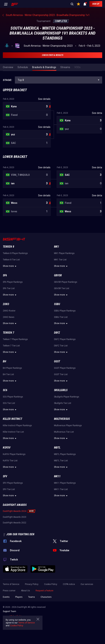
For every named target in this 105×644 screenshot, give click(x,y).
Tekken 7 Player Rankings (15, 339)
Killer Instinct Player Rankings (17, 425)
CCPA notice (69, 584)
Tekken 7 (8, 333)
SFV (5, 476)
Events (6, 597)
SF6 (5, 275)
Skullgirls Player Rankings (67, 397)
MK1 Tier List (60, 260)
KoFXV (7, 448)
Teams (32, 597)
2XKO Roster (9, 311)
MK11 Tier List (61, 489)
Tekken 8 (8, 247)
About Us (25, 591)
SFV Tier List (9, 489)
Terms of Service (11, 584)
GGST (57, 361)
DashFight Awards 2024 (15, 511)
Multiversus (62, 419)
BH (5, 361)
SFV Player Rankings (13, 483)
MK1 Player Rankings (64, 253)
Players (19, 597)
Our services (87, 584)
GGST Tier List (61, 374)
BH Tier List (8, 374)
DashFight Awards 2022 (15, 523)
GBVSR (58, 275)
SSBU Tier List (61, 317)
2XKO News (9, 317)
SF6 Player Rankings (13, 282)
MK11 (57, 476)
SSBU (57, 304)
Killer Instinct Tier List (13, 432)
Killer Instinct (12, 419)
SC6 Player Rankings (13, 397)
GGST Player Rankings (65, 368)
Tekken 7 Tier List (11, 346)
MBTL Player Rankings (65, 454)
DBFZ (57, 333)
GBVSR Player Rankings (66, 282)
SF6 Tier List (9, 288)
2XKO (6, 304)
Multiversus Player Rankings (68, 425)
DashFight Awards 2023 (15, 517)
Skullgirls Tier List (63, 403)
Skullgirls (61, 390)
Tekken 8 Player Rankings (15, 253)
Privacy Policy (32, 584)
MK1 (57, 247)
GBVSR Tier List (62, 288)
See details (44, 99)
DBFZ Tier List (61, 346)
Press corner (9, 591)
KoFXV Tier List (10, 461)
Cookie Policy (51, 584)
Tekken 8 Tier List (11, 260)
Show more (10, 266)
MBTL (57, 448)
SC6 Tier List (9, 403)
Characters (46, 597)
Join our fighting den (20, 534)
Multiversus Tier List (64, 432)
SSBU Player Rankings (65, 311)
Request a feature (44, 591)
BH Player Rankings (12, 368)
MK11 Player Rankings (65, 483)
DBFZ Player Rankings (65, 339)
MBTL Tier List (61, 461)
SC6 (5, 390)
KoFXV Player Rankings (14, 454)
